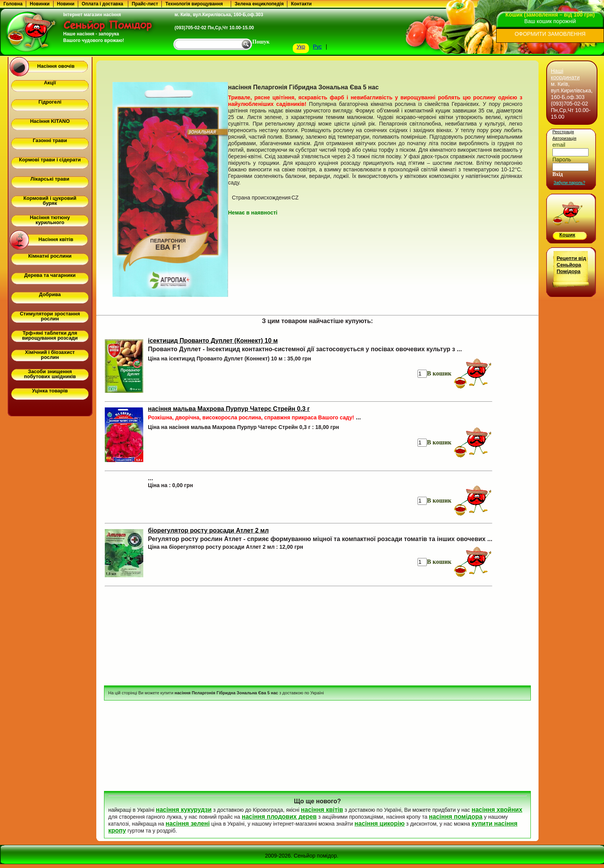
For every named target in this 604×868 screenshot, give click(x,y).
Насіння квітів (56, 239)
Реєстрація (563, 132)
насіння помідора (456, 817)
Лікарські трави (50, 179)
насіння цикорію (379, 824)
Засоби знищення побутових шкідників (50, 374)
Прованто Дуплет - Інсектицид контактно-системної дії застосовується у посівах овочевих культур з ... (305, 349)
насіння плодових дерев (279, 817)
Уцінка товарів (50, 391)
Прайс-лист (145, 4)
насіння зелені (188, 824)
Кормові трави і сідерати (50, 160)
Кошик (567, 235)
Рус (317, 47)
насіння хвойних (497, 810)
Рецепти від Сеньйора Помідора (571, 265)
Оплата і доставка (102, 4)
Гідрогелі (50, 102)
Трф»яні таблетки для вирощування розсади (50, 335)
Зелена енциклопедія (259, 4)
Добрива (50, 294)
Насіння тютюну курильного (50, 220)
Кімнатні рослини (50, 256)
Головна (13, 4)
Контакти (301, 4)
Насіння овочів (56, 66)
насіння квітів (322, 810)
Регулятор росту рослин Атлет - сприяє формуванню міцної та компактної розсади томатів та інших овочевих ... (320, 539)
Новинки (39, 4)
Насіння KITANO (50, 121)
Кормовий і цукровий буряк (50, 201)
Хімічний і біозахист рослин (50, 355)
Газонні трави (50, 140)
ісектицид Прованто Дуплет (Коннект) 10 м (213, 341)
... (254, 417)
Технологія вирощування (194, 4)
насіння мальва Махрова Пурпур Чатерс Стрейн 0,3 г (229, 409)
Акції (50, 83)
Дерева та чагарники (50, 275)
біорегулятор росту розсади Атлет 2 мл (208, 530)
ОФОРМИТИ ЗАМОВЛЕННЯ (550, 34)
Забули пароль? (569, 183)
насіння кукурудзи (184, 810)
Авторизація (564, 138)
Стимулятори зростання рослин (50, 316)
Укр (301, 47)
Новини (66, 4)
